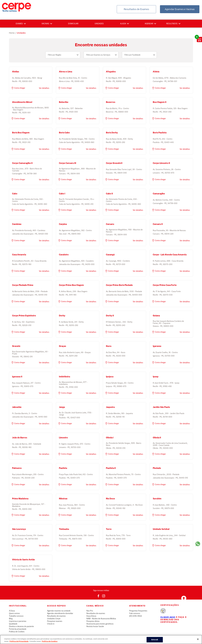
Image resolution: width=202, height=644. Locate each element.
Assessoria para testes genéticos (100, 624)
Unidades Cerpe (54, 619)
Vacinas (45, 24)
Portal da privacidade (18, 629)
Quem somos (14, 613)
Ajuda (123, 24)
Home (12, 33)
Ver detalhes (44, 88)
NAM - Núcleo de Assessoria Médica (101, 619)
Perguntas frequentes (138, 611)
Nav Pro (90, 611)
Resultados (172, 24)
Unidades (99, 24)
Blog (11, 619)
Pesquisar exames (55, 621)
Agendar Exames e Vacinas (180, 9)
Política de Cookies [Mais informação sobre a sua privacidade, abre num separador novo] (50, 643)
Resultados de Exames (136, 9)
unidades (21, 33)
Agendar (149, 24)
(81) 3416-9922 (136, 616)
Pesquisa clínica (93, 621)
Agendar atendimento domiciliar (60, 613)
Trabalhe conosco (16, 616)
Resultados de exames (56, 616)
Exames (19, 24)
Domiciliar (73, 24)
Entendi (155, 641)
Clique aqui (168, 617)
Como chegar (18, 88)
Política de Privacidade (19, 643)
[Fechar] (198, 641)
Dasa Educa (91, 616)
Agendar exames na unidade (59, 611)
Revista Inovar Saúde (95, 626)
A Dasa (12, 611)
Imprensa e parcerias (18, 621)
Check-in (51, 624)
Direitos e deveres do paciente (21, 626)
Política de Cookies (17, 632)
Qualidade (13, 624)
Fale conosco (135, 613)
